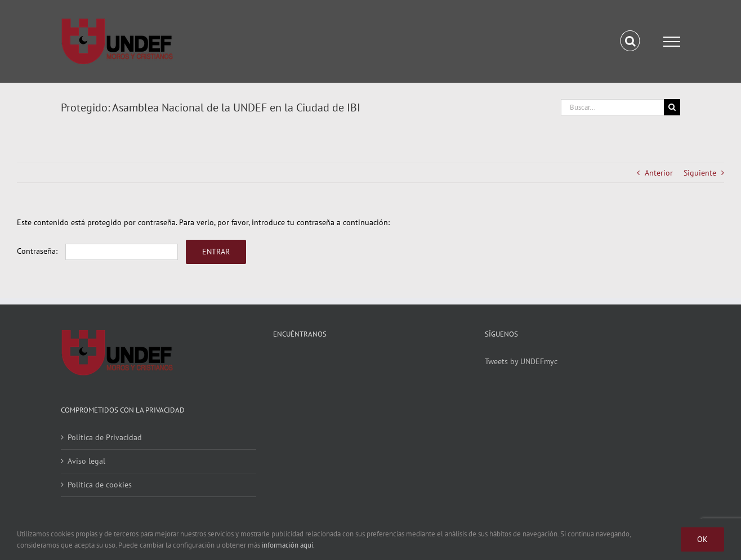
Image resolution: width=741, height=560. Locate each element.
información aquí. (288, 545)
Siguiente (700, 173)
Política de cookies (100, 485)
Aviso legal (86, 461)
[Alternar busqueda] (630, 41)
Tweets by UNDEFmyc (521, 361)
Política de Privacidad (105, 437)
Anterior (659, 173)
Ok (702, 539)
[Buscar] (672, 107)
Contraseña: (97, 251)
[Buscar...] (612, 107)
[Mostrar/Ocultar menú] (672, 42)
